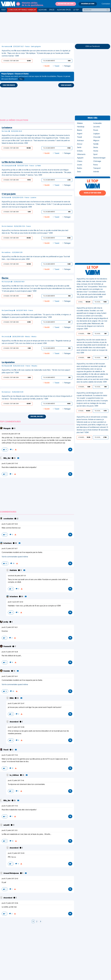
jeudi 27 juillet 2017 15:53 (10, 524)
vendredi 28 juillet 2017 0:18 (11, 434)
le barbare (8, 543)
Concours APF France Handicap (22, 10)
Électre (5, 278)
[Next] (41, 922)
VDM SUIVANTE (66, 85)
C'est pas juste (9, 194)
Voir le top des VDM (92, 193)
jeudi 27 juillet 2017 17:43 (10, 464)
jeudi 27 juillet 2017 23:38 (16, 727)
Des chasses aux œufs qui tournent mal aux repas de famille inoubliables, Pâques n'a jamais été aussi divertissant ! (36, 77)
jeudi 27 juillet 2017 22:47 (16, 704)
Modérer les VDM (88, 4)
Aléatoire (43, 10)
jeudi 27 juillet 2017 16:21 (10, 627)
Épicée (52, 10)
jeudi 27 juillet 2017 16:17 (10, 549)
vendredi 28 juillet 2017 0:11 (17, 576)
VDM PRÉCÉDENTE (9, 85)
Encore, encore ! (37, 417)
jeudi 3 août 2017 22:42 (16, 602)
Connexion (106, 4)
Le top (76, 10)
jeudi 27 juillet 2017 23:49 (16, 853)
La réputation (8, 362)
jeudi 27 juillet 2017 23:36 (10, 903)
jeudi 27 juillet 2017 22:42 (10, 879)
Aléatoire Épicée (64, 10)
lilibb (12, 698)
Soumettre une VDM (66, 4)
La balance (7, 128)
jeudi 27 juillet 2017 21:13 (10, 831)
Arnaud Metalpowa (11, 873)
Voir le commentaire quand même (15, 557)
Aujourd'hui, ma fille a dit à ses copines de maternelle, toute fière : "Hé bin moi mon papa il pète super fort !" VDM (36, 371)
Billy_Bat (7, 458)
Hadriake (13, 570)
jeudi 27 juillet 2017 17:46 (16, 781)
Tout (3, 10)
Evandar (7, 671)
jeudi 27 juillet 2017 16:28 (10, 652)
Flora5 (6, 750)
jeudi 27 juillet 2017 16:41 (10, 676)
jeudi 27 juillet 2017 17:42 (10, 755)
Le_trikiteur (14, 775)
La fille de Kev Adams (12, 162)
